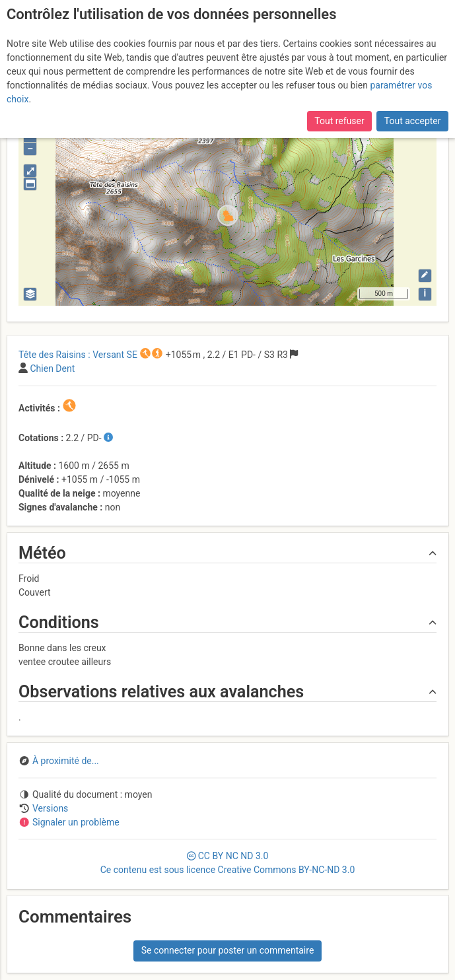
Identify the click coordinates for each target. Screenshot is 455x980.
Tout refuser (339, 121)
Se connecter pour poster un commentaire (228, 950)
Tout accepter (413, 121)
